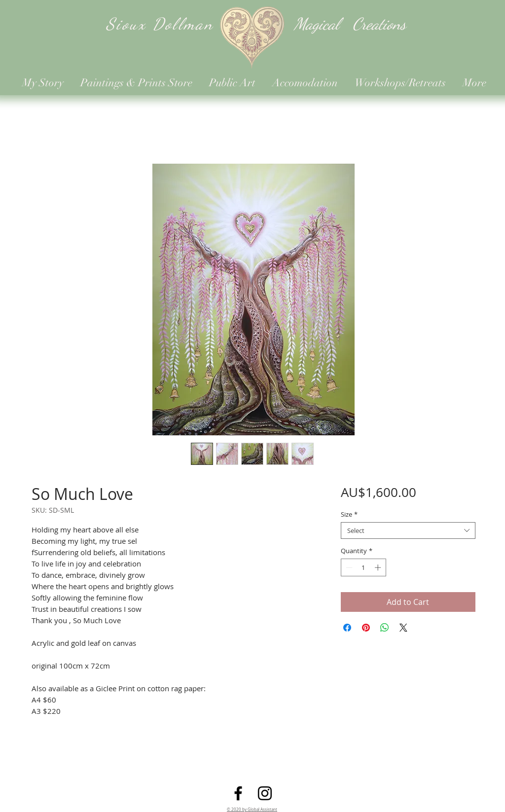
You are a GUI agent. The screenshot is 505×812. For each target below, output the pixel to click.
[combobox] (408, 530)
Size (349, 514)
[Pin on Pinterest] (366, 628)
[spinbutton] (363, 567)
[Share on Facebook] (347, 628)
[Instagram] (265, 793)
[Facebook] (238, 793)
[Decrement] (348, 567)
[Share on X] (403, 628)
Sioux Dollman (160, 24)
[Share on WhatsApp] (385, 628)
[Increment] (379, 567)
